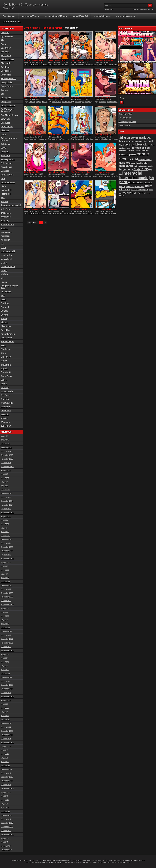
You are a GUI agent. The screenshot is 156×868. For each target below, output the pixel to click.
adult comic (33, 176)
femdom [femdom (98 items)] (145, 163)
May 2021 (5, 666)
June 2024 (5, 524)
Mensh (4, 271)
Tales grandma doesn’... (34, 135)
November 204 (6, 850)
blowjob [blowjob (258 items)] (141, 144)
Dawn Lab (6, 119)
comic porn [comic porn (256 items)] (128, 154)
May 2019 (5, 758)
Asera (4, 44)
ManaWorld (6, 259)
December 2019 (7, 731)
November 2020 (7, 689)
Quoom (4, 315)
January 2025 (6, 497)
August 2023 (6, 562)
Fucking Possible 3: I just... (58, 172)
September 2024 (7, 513)
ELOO (4, 148)
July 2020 (4, 704)
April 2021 (5, 670)
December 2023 (7, 547)
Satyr (3, 345)
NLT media (6, 292)
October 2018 (6, 785)
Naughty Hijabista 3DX (9, 287)
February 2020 (6, 723)
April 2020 (5, 716)
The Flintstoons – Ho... (57, 98)
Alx (2, 40)
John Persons (7, 224)
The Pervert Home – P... (80, 172)
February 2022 (6, 631)
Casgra (4, 90)
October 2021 (6, 647)
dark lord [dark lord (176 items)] (125, 163)
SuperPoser (6, 376)
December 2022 (7, 593)
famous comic (67, 102)
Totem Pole (6, 407)
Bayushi (5, 52)
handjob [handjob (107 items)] (136, 166)
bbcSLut (105, 139)
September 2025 (7, 467)
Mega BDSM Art (80, 16)
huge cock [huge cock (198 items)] (126, 169)
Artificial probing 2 (35, 213)
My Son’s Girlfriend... (56, 209)
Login (111, 9)
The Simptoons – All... (80, 209)
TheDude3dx (7, 403)
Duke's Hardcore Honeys (9, 139)
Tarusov (5, 388)
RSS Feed (136, 9)
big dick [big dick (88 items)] (122, 145)
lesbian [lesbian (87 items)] (140, 183)
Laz (2, 244)
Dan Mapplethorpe (10, 115)
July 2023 (4, 566)
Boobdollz (6, 71)
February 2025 (6, 493)
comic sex (102, 102)
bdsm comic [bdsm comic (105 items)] (137, 141)
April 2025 (5, 486)
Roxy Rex (5, 330)
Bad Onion (6, 48)
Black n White (7, 59)
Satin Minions (7, 342)
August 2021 (6, 654)
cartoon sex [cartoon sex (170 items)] (139, 148)
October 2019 (6, 739)
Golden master (8, 182)
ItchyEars (5, 209)
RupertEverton (8, 334)
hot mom (32, 102)
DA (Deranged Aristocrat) (7, 110)
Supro (4, 380)
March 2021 (5, 674)
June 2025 (5, 478)
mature (45, 102)
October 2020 (6, 693)
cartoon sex (46, 64)
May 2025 (5, 482)
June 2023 (5, 570)
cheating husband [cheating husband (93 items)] (127, 150)
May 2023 (5, 574)
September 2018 (7, 788)
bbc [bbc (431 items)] (148, 137)
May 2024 (5, 528)
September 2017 (7, 834)
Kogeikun (5, 240)
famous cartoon (67, 139)
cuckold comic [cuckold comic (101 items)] (145, 160)
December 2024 (7, 501)
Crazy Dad (6, 101)
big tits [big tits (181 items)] (131, 145)
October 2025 (6, 463)
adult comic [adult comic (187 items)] (131, 138)
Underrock (6, 410)
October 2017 (6, 831)
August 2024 (6, 516)
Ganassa (5, 171)
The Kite (5, 399)
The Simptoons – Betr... (104, 209)
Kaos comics (7, 232)
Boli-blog (5, 67)
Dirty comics (7, 127)
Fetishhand (6, 163)
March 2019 (5, 765)
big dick (112, 139)
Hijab (3, 186)
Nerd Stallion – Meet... (33, 172)
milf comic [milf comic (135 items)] (125, 189)
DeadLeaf (5, 123)
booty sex (117, 64)
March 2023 (5, 582)
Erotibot (5, 152)
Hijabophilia (6, 190)
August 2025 (6, 470)
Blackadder (6, 63)
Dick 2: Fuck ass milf (32, 98)
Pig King (5, 303)
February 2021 (6, 677)
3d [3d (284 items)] (121, 138)
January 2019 (6, 773)
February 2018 (6, 815)
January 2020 (6, 727)
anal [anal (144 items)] (141, 138)
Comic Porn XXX (125, 114)
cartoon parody (64, 64)
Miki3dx (4, 274)
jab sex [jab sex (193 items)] (132, 182)
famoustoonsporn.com (127, 122)
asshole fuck (80, 64)
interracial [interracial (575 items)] (132, 173)
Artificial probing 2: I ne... (34, 209)
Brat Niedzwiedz (8, 79)
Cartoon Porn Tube (12, 22)
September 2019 (7, 743)
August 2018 (6, 792)
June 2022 (5, 616)
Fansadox (5, 156)
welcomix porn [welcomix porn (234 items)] (133, 192)
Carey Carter (7, 86)
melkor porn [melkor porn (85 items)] (140, 187)
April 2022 (5, 624)
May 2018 (5, 804)
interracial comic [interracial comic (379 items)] (134, 178)
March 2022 (5, 628)
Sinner (4, 361)
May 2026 (5, 436)
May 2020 (5, 712)
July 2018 (4, 796)
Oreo (3, 299)
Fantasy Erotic (8, 159)
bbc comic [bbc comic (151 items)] (125, 141)
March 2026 (5, 444)
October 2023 (6, 555)
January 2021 (6, 681)
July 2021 (4, 658)
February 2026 (6, 448)
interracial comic (66, 213)
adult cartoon (80, 213)
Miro (3, 278)
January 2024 (6, 543)
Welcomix (5, 422)
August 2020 (6, 700)
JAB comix (6, 213)
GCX (3, 179)
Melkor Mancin (8, 267)
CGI (3, 94)
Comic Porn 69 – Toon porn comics (26, 5)
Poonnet (5, 307)
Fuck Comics (9, 16)
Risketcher (6, 326)
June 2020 (5, 708)
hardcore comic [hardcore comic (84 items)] (146, 166)
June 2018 (5, 800)
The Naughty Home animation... (102, 173)
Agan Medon (7, 36)
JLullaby (5, 221)
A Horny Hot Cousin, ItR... (105, 60)
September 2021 (7, 650)
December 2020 (7, 685)
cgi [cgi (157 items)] (148, 148)
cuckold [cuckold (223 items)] (132, 159)
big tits (78, 176)
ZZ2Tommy (6, 426)
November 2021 (7, 643)
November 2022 (7, 597)
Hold (3, 198)
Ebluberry (5, 144)
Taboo (4, 384)
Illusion (4, 202)
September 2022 (7, 605)
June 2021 (5, 662)
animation (102, 176)
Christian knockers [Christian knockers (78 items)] (142, 150)
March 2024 (5, 536)
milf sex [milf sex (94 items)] (134, 190)
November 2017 (7, 827)
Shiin (3, 353)
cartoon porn (56, 102)
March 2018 (5, 812)
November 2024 (7, 505)
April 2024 (5, 532)
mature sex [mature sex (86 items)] (130, 187)
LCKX (3, 248)
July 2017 (4, 842)
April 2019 (5, 762)
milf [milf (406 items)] (148, 186)
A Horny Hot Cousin (106, 64)
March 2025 (5, 490)
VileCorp (5, 418)
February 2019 (6, 769)
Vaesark (5, 414)
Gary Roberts (7, 175)
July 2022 (4, 612)
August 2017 (6, 838)
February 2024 (6, 539)
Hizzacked (6, 194)
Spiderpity (6, 365)
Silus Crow (6, 357)
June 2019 (5, 754)
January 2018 (6, 819)
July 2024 (4, 520)
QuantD (4, 311)
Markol (4, 263)
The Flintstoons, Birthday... (81, 60)
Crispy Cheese (8, 105)
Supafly (4, 368)
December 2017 (7, 823)
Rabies (4, 319)
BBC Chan (6, 56)
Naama (4, 282)
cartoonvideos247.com (56, 16)
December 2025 (7, 455)
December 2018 (7, 777)
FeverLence (6, 167)
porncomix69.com (30, 16)
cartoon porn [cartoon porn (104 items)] (125, 148)
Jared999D (6, 217)
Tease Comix (7, 391)
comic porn (41, 176)
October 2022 (6, 601)
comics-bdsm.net (102, 16)
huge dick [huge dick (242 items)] (141, 169)
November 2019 (7, 735)
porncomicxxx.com (126, 16)
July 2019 (4, 750)
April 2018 (5, 808)
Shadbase (6, 349)
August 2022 (6, 608)
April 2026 (5, 440)
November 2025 (7, 459)
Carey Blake (7, 82)
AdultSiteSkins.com (122, 862)
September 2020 (7, 697)
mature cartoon (112, 102)
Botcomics (6, 75)
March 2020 (5, 719)
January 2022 (6, 635)
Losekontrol (7, 255)
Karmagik (5, 236)
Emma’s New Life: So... (104, 135)
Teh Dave (5, 395)
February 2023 (6, 585)
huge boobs (93, 176)
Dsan (3, 134)
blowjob (55, 64)
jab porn (39, 102)
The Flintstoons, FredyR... (58, 60)
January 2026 (6, 451)
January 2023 (6, 589)
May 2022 (5, 620)
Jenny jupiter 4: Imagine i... (81, 135)
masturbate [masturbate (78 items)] (148, 183)
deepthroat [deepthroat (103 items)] (136, 163)
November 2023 (7, 551)
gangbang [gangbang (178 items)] (126, 166)
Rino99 (4, 322)
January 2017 (6, 846)
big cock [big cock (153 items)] (148, 141)
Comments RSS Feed (147, 9)
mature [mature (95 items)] (122, 187)
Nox (3, 296)
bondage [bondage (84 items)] (151, 145)
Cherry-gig (6, 98)
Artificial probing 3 (35, 64)
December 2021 (7, 639)
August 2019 (6, 746)
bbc (100, 139)
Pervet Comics (124, 125)
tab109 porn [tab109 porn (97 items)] (143, 190)
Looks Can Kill (8, 251)
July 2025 (4, 474)
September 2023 (7, 559)
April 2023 (5, 578)
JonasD (4, 228)
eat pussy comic (43, 139)
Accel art (5, 33)
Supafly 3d (6, 372)
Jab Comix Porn (125, 118)
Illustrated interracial (11, 205)
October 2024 (6, 509)
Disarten (5, 130)
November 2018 (7, 781)
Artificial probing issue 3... (34, 60)
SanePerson (7, 338)
